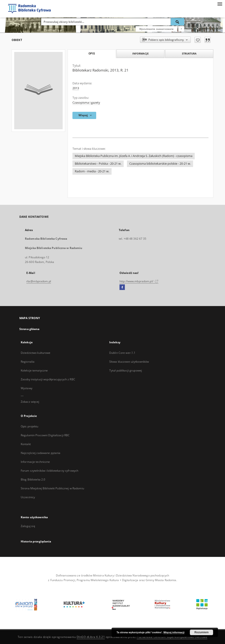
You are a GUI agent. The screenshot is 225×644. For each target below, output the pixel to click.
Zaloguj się (28, 526)
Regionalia (28, 362)
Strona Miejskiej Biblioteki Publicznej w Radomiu (52, 488)
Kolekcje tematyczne (34, 370)
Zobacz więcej (30, 402)
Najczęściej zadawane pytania (41, 453)
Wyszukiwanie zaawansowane (157, 29)
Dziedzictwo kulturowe (36, 353)
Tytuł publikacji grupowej (126, 370)
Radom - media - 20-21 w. (92, 171)
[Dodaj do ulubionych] (198, 40)
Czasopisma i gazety (86, 103)
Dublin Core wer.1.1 (122, 353)
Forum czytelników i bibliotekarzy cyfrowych (49, 471)
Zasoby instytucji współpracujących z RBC (48, 379)
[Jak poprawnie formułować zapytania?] (181, 29)
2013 (76, 88)
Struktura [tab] (189, 53)
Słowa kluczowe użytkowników (129, 362)
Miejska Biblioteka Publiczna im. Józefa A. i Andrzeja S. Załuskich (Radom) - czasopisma (134, 156)
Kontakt (26, 444)
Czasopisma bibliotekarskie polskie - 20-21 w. (160, 164)
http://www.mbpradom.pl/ (139, 281)
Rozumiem (202, 632)
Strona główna (29, 329)
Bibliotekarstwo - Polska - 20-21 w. (98, 164)
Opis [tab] (92, 54)
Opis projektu (30, 426)
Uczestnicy (28, 497)
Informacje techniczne (35, 462)
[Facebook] (122, 287)
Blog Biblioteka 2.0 (33, 479)
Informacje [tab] (140, 53)
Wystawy (27, 388)
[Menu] (220, 4)
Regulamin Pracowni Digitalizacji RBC (45, 435)
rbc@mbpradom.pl (39, 281)
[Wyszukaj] (177, 22)
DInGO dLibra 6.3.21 (91, 637)
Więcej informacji (174, 632)
